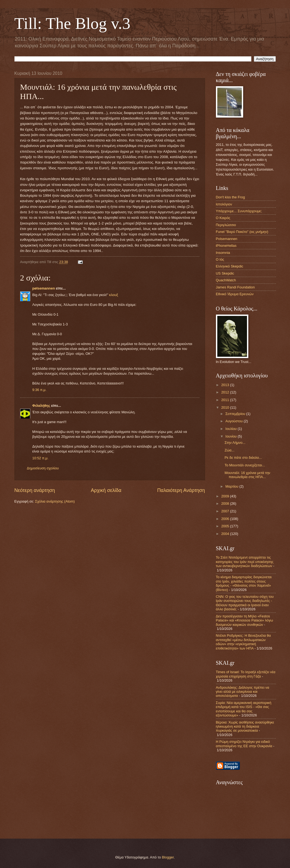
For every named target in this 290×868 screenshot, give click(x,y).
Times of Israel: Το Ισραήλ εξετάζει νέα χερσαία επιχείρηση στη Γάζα (246, 674)
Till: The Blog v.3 (72, 23)
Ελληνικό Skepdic (230, 266)
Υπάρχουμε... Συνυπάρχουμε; (239, 211)
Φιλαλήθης (41, 406)
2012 (225, 392)
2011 (225, 400)
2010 (225, 407)
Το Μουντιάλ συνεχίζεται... (245, 465)
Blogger (168, 857)
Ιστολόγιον (224, 204)
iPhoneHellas (226, 246)
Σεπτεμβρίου (236, 414)
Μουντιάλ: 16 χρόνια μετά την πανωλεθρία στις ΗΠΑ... (248, 475)
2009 (225, 496)
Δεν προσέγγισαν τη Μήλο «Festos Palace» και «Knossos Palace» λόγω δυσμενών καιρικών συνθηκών (245, 620)
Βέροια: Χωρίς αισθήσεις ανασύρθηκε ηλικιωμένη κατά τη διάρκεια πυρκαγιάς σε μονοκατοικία (245, 727)
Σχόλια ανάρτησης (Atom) (55, 501)
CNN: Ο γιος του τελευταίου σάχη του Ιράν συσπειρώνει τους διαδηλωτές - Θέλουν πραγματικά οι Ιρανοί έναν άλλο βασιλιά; (245, 603)
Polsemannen (227, 239)
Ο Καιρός (223, 218)
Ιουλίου (232, 429)
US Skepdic (225, 273)
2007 (225, 511)
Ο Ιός (220, 259)
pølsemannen (44, 288)
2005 (225, 526)
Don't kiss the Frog (231, 197)
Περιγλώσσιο (226, 225)
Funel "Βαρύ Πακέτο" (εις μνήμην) (242, 232)
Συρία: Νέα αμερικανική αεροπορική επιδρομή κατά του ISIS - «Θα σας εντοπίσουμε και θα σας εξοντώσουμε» (244, 709)
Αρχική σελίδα (106, 490)
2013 (225, 385)
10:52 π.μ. (40, 458)
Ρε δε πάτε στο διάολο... (243, 458)
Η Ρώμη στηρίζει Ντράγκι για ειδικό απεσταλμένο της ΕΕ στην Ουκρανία (244, 744)
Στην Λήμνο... (235, 443)
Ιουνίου (232, 436)
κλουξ (114, 295)
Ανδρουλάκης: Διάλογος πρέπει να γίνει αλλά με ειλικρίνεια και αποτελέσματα (243, 692)
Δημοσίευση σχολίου (43, 468)
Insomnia (223, 253)
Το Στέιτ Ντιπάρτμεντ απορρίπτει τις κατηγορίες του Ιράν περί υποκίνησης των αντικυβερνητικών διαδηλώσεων (245, 562)
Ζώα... (230, 450)
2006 (225, 519)
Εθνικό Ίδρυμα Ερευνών (235, 294)
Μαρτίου (232, 486)
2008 (225, 504)
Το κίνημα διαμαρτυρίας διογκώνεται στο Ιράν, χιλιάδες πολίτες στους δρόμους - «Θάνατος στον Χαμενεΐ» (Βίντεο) (244, 583)
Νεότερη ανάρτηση (35, 490)
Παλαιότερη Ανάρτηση (181, 490)
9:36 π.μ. (39, 390)
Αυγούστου (235, 421)
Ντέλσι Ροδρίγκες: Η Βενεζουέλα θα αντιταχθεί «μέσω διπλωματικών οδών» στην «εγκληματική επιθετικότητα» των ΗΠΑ (243, 642)
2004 (225, 534)
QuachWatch (226, 280)
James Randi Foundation (235, 287)
